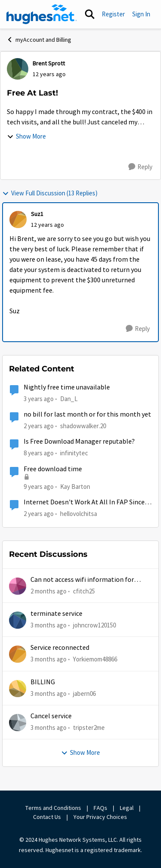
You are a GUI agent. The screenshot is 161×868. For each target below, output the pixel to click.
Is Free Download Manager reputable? (79, 442)
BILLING (43, 682)
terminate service (56, 614)
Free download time (53, 469)
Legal (127, 808)
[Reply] (140, 167)
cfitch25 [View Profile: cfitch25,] (84, 591)
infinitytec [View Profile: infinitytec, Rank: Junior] (74, 453)
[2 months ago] (49, 591)
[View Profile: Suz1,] (18, 219)
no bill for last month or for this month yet (87, 414)
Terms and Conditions (53, 808)
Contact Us (47, 817)
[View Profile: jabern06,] (18, 689)
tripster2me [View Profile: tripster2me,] (89, 727)
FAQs (100, 808)
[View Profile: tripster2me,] (18, 723)
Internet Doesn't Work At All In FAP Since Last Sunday (84, 502)
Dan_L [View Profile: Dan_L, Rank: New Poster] (69, 399)
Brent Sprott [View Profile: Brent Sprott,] (49, 63)
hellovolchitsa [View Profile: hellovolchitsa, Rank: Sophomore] (79, 514)
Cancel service (51, 716)
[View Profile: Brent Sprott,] (18, 69)
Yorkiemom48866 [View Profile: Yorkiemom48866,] (95, 659)
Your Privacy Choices (101, 817)
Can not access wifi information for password (82, 580)
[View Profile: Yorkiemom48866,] (18, 654)
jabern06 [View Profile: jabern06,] (84, 693)
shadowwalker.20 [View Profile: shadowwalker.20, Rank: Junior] (83, 426)
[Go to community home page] (42, 14)
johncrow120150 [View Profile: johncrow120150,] (94, 625)
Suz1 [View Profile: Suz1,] (37, 214)
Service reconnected (60, 648)
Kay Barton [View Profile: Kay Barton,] (75, 486)
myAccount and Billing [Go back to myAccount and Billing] (39, 40)
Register (113, 14)
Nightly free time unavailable (67, 387)
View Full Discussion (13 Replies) (50, 193)
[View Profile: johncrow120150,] (18, 620)
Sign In (141, 14)
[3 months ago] (49, 626)
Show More (26, 136)
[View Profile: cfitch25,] (18, 586)
